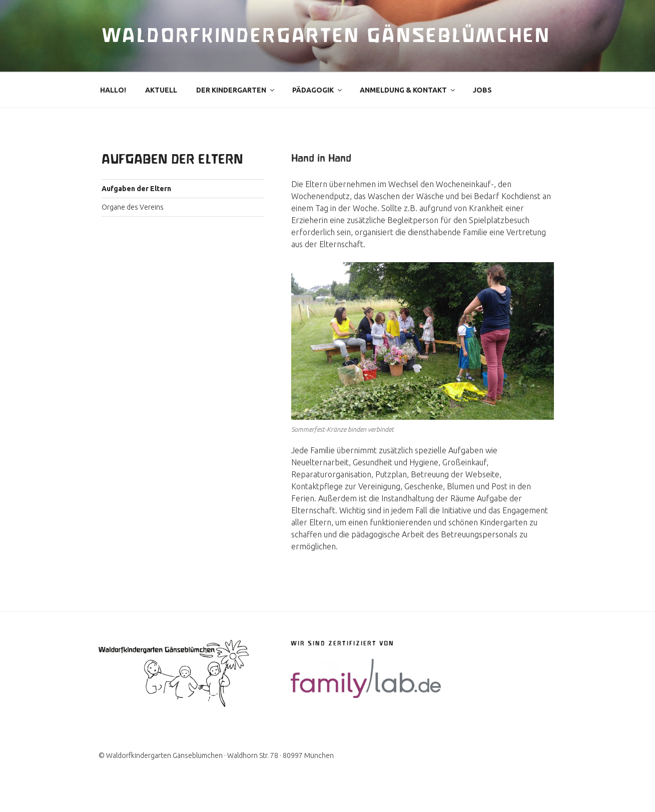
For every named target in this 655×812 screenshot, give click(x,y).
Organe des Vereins (133, 230)
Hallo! (113, 113)
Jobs (482, 113)
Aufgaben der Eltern (136, 212)
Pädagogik (318, 113)
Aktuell (161, 113)
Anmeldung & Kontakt (408, 113)
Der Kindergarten (236, 113)
